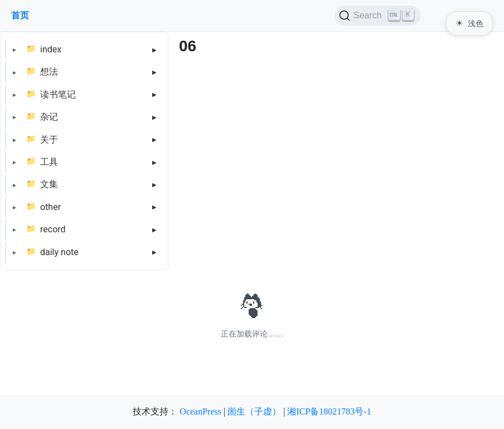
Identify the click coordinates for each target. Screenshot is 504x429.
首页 (20, 15)
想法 (49, 72)
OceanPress (200, 411)
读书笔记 (58, 94)
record (53, 229)
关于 (49, 140)
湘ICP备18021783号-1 (329, 411)
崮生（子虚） (254, 411)
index (51, 49)
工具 (49, 162)
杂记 (49, 117)
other (50, 207)
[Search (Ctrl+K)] (378, 16)
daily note (59, 252)
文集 (49, 184)
